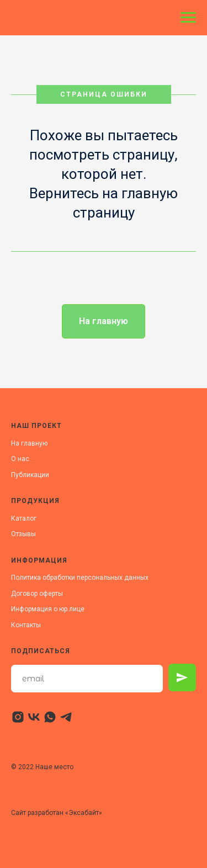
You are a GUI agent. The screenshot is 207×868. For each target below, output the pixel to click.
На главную (29, 443)
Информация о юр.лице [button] (48, 609)
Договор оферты (37, 594)
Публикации (30, 475)
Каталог (24, 518)
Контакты (26, 625)
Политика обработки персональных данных (80, 578)
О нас (20, 459)
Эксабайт (84, 813)
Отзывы (23, 534)
